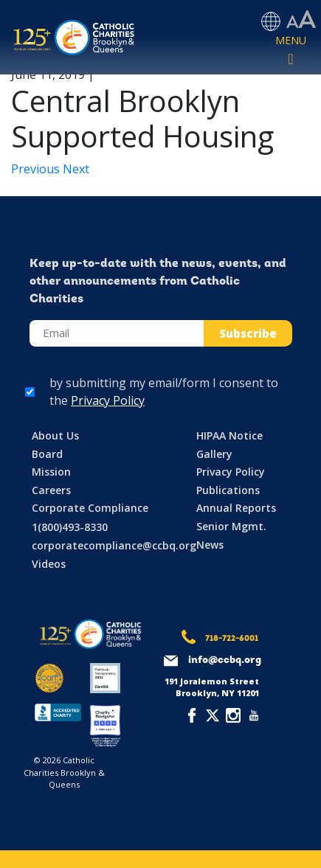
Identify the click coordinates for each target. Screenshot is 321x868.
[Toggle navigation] (291, 51)
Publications (228, 490)
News (210, 545)
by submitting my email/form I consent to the (164, 392)
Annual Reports (236, 508)
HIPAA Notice (229, 435)
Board (47, 454)
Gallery (214, 454)
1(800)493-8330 (70, 527)
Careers (51, 490)
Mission (51, 472)
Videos (49, 564)
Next (76, 169)
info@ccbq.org (225, 660)
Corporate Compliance (90, 508)
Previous (37, 169)
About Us (55, 435)
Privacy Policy (108, 400)
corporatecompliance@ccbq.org (114, 545)
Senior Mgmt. (231, 526)
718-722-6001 (232, 639)
